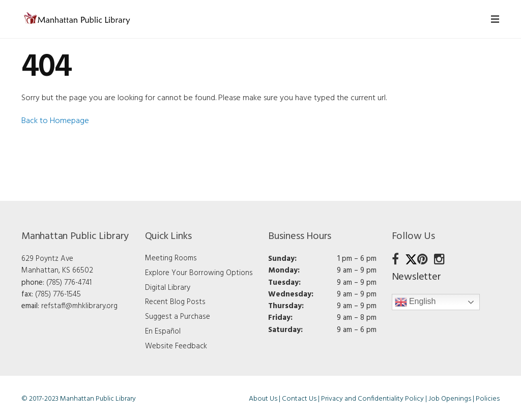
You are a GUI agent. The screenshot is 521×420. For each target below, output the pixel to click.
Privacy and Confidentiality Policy (372, 399)
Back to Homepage (55, 121)
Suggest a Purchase (178, 317)
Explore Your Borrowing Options (199, 273)
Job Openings (450, 399)
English (415, 302)
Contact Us (299, 399)
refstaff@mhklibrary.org (79, 306)
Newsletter (416, 277)
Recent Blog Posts (175, 302)
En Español (163, 332)
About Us (263, 399)
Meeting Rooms (171, 258)
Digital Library (168, 288)
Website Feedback (176, 346)
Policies (488, 399)
